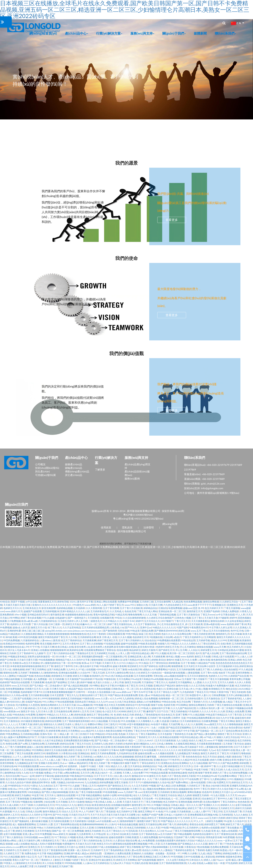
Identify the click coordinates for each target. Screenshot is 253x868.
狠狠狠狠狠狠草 (58, 650)
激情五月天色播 (202, 656)
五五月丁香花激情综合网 (54, 850)
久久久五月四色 (197, 686)
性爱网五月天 (223, 782)
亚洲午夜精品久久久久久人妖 (75, 611)
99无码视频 (177, 857)
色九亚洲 (105, 747)
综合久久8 (134, 673)
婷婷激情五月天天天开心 (180, 766)
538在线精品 (230, 740)
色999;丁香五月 (201, 789)
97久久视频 (160, 653)
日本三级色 (96, 711)
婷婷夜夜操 (174, 663)
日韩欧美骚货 (132, 837)
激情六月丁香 (215, 844)
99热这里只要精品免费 (142, 631)
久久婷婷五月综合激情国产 (160, 618)
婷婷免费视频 (106, 782)
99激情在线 (109, 679)
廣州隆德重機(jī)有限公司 (132, 531)
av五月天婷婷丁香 (167, 834)
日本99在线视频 (192, 857)
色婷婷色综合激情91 (203, 834)
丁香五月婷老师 (237, 692)
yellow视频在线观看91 (175, 676)
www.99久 (130, 605)
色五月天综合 (209, 757)
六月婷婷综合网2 (52, 828)
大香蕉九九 (245, 611)
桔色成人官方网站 (155, 747)
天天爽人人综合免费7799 (135, 773)
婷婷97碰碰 (86, 682)
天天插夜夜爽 (89, 640)
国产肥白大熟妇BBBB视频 (55, 792)
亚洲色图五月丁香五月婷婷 (117, 728)
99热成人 (146, 708)
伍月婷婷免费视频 (238, 773)
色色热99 (207, 792)
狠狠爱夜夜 (177, 666)
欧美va (85, 663)
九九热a (114, 863)
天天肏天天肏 (211, 618)
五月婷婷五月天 (226, 808)
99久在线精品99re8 (206, 776)
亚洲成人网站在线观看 (105, 602)
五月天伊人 (50, 795)
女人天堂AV (113, 834)
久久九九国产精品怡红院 (183, 708)
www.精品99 (87, 731)
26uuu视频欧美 (85, 705)
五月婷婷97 (97, 850)
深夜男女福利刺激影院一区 (41, 656)
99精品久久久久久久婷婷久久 (185, 644)
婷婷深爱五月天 (208, 650)
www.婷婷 (90, 605)
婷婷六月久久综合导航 (222, 789)
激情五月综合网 (133, 682)
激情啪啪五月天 (95, 769)
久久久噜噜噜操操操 (233, 724)
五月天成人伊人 (187, 689)
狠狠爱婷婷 (52, 753)
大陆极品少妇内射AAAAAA (70, 782)
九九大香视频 (112, 708)
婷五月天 (179, 779)
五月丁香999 (60, 786)
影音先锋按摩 (49, 608)
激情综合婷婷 (217, 621)
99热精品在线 (158, 695)
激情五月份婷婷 (93, 831)
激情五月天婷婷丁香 (62, 866)
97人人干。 (200, 821)
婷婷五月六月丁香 (136, 711)
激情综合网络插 (211, 602)
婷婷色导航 (63, 602)
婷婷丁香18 (240, 624)
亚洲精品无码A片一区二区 (68, 818)
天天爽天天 (136, 789)
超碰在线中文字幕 (161, 708)
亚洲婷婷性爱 (14, 631)
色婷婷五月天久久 (12, 608)
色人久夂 (185, 724)
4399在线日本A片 (105, 669)
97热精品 (188, 769)
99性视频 (98, 705)
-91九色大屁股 (217, 795)
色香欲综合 (38, 757)
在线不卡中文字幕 (185, 731)
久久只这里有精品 (72, 627)
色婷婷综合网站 (23, 750)
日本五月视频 (146, 686)
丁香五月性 (217, 811)
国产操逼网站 (60, 682)
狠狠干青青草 (205, 773)
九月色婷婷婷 (187, 692)
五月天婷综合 (135, 766)
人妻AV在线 (204, 660)
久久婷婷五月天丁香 (14, 853)
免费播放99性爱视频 (128, 602)
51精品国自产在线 (205, 663)
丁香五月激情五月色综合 (164, 795)
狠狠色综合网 (10, 673)
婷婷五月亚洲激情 (25, 831)
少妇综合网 (49, 802)
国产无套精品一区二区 (207, 731)
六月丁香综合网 (134, 857)
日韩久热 (211, 782)
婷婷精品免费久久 (232, 853)
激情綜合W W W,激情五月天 (146, 776)
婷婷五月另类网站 (70, 731)
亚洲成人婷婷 (235, 660)
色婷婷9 (160, 647)
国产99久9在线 (60, 815)
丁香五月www (208, 615)
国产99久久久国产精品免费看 (223, 763)
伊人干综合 (125, 863)
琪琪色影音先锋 (214, 837)
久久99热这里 (98, 834)
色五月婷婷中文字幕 (127, 811)
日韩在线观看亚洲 (116, 634)
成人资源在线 (208, 857)
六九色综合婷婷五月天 (175, 605)
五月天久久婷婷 (225, 682)
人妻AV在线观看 (197, 782)
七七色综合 (9, 705)
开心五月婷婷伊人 (191, 828)
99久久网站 (48, 702)
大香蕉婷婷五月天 (50, 840)
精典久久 (102, 757)
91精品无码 (121, 615)
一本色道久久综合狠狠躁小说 (100, 692)
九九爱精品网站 (218, 779)
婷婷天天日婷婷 (243, 808)
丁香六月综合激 (40, 624)
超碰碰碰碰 (128, 757)
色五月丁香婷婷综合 (71, 640)
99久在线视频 (128, 721)
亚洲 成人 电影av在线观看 (224, 831)
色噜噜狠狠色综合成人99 (16, 647)
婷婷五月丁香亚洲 (32, 850)
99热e (40, 828)
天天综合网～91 (150, 799)
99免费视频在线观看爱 (169, 640)
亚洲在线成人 (166, 799)
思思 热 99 (198, 608)
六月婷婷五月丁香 (196, 786)
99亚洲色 (127, 731)
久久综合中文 (239, 821)
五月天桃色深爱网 (143, 676)
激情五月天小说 (39, 627)
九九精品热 (177, 602)
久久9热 (73, 637)
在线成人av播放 (204, 863)
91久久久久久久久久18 (169, 750)
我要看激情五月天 (47, 602)
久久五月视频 (26, 769)
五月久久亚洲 (86, 828)
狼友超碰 (153, 863)
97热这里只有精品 (101, 857)
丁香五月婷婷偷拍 (178, 711)
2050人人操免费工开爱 (22, 866)
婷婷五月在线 (75, 750)
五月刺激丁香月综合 (233, 744)
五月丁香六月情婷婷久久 (131, 640)
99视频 (152, 786)
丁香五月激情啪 (232, 608)
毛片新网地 (21, 705)
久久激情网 (197, 724)
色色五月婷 (128, 715)
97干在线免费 (191, 779)
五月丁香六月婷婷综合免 (89, 840)
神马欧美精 (11, 637)
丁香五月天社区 (83, 744)
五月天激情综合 (212, 698)
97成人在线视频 (87, 669)
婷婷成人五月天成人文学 (40, 708)
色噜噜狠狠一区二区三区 (171, 698)
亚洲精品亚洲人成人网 (139, 656)
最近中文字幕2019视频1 (113, 686)
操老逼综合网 (242, 844)
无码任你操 (123, 631)
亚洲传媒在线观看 (68, 673)
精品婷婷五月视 (85, 763)
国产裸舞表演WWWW (166, 631)
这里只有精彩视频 (12, 834)
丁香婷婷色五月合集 (183, 734)
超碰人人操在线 (35, 747)
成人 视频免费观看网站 (24, 824)
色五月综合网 (183, 702)
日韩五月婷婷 (17, 740)
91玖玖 (26, 786)
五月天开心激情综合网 (117, 673)
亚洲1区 (197, 799)
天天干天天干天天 (103, 776)
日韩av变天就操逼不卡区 (191, 747)
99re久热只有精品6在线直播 (119, 676)
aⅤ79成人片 (210, 737)
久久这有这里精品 (234, 621)
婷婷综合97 (131, 705)
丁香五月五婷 (98, 673)
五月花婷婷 (79, 608)
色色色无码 (130, 611)
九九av (212, 750)
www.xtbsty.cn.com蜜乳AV (53, 766)
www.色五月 (133, 808)
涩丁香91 (204, 779)
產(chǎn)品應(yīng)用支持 (137, 466)
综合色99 (88, 689)
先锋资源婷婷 (41, 769)
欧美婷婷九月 (96, 676)
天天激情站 (147, 682)
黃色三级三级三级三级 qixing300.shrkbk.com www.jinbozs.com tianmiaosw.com (62, 631)
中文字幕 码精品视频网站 (89, 795)
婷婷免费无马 (112, 779)
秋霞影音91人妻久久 (200, 695)
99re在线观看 (133, 799)
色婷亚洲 (192, 773)
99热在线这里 (188, 640)
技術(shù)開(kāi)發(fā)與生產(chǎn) (47, 470)
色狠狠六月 (163, 644)
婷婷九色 (38, 724)
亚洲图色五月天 (235, 605)
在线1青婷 (226, 644)
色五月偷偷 (236, 634)
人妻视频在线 (211, 747)
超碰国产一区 (102, 760)
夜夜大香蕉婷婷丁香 (135, 747)
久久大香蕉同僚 (94, 608)
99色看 (165, 828)
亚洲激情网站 (37, 799)
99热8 (212, 692)
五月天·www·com (199, 818)
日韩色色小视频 (183, 618)
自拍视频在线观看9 (121, 805)
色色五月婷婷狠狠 (136, 828)
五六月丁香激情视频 (19, 799)
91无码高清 (131, 831)
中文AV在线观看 (147, 750)
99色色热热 (18, 715)
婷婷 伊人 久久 (144, 779)
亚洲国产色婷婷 (212, 611)
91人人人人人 (10, 724)
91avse (168, 831)
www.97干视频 (215, 740)
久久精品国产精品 (73, 689)
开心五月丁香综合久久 (113, 831)
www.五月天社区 (20, 686)
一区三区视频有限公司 (115, 656)
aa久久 (115, 821)
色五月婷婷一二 (52, 799)
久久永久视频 (125, 637)
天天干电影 (95, 663)
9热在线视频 (203, 847)
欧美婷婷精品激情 (178, 773)
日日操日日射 (168, 731)
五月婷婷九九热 (100, 744)
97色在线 (98, 679)
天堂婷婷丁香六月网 (184, 837)
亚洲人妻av (144, 695)
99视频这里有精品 (17, 656)
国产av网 (23, 744)
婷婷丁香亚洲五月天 (107, 640)
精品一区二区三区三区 (177, 695)
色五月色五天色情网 (114, 705)
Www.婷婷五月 (60, 834)
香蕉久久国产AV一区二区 (25, 860)
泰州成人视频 (173, 656)
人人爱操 (197, 682)
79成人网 (162, 766)
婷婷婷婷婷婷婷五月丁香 (172, 757)
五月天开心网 (87, 773)
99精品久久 (52, 715)
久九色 (25, 773)
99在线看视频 (110, 792)
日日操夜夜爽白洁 (113, 660)
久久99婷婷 (109, 769)
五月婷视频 (26, 679)
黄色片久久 (81, 724)
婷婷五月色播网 (214, 821)
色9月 (198, 653)
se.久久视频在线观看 (163, 753)
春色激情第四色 (219, 660)
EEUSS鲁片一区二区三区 (68, 656)
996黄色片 (78, 605)
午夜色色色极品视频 (127, 824)
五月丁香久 (197, 618)
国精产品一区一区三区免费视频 (68, 831)
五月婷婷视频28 (51, 611)
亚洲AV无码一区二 (49, 734)
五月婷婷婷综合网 (87, 637)
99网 (184, 853)
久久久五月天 (209, 682)
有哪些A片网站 (95, 724)
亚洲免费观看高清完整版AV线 (79, 740)
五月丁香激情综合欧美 (226, 834)
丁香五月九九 (71, 695)
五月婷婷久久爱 (45, 824)
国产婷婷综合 (151, 666)
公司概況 (40, 464)
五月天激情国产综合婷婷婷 (78, 679)
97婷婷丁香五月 (115, 605)
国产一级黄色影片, (77, 618)
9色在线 (37, 740)
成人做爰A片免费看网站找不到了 (20, 737)
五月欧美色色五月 (32, 608)
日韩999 (80, 692)
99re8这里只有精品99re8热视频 (147, 679)
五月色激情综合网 (63, 711)
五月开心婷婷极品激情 (238, 695)
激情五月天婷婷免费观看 (103, 753)
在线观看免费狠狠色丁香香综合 (100, 650)
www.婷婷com (123, 692)
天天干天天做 (90, 750)
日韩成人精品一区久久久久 (184, 805)
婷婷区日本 (40, 753)
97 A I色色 (158, 811)
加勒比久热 (142, 605)
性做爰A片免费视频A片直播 (220, 686)
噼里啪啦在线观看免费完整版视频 (130, 844)
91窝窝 (144, 808)
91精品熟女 (14, 634)
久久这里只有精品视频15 (229, 766)
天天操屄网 (174, 724)
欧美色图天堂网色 (68, 737)
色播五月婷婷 (212, 850)
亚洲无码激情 (150, 792)
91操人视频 (202, 689)
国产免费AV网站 (179, 782)
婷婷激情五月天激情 (61, 676)
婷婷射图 (244, 763)
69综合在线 (111, 734)
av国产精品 (168, 769)
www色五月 (99, 789)
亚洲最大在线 (45, 763)
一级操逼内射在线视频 (173, 673)
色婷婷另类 (169, 705)
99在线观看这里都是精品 (103, 718)
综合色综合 (150, 640)
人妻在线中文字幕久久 (17, 818)
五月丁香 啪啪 (188, 663)
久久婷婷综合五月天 (44, 805)
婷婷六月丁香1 (220, 773)
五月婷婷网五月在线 (104, 653)
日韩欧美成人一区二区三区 (125, 689)
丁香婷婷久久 (46, 860)
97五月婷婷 (184, 818)
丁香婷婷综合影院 (182, 850)
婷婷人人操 (210, 860)
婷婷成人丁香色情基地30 (147, 715)
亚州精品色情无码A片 (38, 615)
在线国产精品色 (33, 702)
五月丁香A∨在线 (209, 673)
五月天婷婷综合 (101, 863)
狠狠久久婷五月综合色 (228, 737)
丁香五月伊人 (138, 728)
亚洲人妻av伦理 (133, 850)
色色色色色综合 (194, 757)
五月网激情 (210, 637)
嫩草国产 (151, 711)
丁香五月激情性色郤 (89, 808)
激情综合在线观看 (66, 795)
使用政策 (106, 527)
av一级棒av (70, 763)
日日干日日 (162, 711)
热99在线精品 (166, 837)
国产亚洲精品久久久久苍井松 (111, 799)
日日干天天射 (240, 747)
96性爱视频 (229, 837)
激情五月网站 (145, 811)
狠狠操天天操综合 (27, 779)
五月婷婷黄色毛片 (100, 611)
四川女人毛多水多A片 (19, 650)
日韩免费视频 (218, 695)
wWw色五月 (71, 808)
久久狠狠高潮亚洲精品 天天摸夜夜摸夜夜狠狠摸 (45, 634)
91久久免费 (191, 660)
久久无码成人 (117, 611)
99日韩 (122, 724)
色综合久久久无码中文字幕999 (36, 815)
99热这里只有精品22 (216, 715)
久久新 (45, 689)
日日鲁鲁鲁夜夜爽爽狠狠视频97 (59, 692)
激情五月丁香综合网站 (98, 715)
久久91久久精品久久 (127, 663)
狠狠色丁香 (223, 734)
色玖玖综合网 (12, 776)
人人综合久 (194, 650)
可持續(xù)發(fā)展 (46, 475)
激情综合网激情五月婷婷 (201, 705)
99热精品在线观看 (158, 773)
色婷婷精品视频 (64, 608)
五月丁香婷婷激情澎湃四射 (76, 721)
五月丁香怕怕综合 (158, 663)
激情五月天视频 (62, 860)
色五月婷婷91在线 (226, 750)
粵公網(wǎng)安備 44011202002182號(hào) (138, 518)
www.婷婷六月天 (14, 611)
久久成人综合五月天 (234, 769)
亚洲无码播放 (38, 718)
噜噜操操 (246, 753)
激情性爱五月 (138, 805)
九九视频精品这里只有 (26, 763)
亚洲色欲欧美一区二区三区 (172, 611)
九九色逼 (206, 831)
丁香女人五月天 (69, 760)
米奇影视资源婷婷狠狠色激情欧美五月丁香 (32, 666)
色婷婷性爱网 (32, 644)
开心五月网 (181, 650)
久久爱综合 (119, 840)
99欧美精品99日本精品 (81, 776)
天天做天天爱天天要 (27, 660)
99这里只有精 (201, 769)
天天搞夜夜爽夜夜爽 (56, 718)
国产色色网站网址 (178, 808)
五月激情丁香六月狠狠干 (194, 679)
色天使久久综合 (101, 682)
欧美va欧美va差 (30, 621)
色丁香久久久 (55, 627)
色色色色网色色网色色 (124, 737)
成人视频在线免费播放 (154, 789)
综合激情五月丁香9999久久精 (217, 799)
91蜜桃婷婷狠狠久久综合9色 (156, 782)
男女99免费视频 (69, 857)
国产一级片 (120, 808)
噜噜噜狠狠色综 (78, 634)
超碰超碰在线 (186, 789)
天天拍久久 (132, 734)
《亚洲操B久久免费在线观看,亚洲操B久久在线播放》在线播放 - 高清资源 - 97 (142, 853)
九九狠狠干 (40, 653)
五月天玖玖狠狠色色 (219, 631)
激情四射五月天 (195, 611)
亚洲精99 (41, 715)
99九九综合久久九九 (66, 805)
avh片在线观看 (103, 821)
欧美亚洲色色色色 (101, 805)
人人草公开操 (117, 682)
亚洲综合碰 (172, 689)
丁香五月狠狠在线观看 (90, 792)
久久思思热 (34, 705)
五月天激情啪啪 (169, 844)
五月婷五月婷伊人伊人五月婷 (73, 621)
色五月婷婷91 (170, 802)
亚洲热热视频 (185, 802)
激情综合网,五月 (94, 728)
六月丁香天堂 (234, 715)
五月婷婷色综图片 (194, 698)
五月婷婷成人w (88, 757)
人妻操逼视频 (193, 673)
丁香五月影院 (78, 728)
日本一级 (198, 766)
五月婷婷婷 (163, 792)
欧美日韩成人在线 (64, 647)
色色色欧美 (243, 802)
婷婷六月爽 (216, 760)
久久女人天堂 (153, 828)
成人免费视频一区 (42, 679)
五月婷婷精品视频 (30, 734)
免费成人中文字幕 (53, 773)
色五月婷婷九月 (235, 647)
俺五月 (202, 740)
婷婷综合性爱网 (53, 721)
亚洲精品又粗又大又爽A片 (156, 857)
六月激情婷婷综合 (48, 621)
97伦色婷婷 (232, 863)
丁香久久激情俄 (68, 840)
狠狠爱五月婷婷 (201, 795)
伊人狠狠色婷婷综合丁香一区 (55, 663)
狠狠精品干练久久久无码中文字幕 (73, 660)
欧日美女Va (54, 857)
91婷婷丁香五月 (79, 860)
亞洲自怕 (163, 608)
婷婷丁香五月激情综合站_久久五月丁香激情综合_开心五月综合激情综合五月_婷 (148, 624)
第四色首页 (140, 757)
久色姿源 (164, 721)
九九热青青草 (84, 834)
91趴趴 (172, 669)
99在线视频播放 (46, 660)
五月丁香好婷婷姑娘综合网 (233, 653)
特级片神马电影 (199, 750)
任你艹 (179, 769)
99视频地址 (6, 757)
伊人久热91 (110, 824)
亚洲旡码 (186, 750)
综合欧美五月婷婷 (129, 834)
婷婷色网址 (183, 824)
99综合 (118, 618)
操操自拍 (237, 757)
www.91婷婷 (84, 857)
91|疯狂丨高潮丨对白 (99, 766)
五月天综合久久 (152, 621)
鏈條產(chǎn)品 (74, 464)
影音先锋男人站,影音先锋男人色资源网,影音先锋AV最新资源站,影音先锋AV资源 (115, 647)
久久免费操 (171, 747)
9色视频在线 (156, 637)
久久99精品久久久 (112, 621)
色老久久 (161, 689)
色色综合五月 (32, 760)
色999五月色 (237, 631)
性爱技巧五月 (244, 760)
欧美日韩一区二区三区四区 (181, 653)
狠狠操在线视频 (205, 647)
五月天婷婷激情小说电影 (82, 821)
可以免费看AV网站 (227, 776)
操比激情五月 (108, 860)
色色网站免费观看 (219, 847)
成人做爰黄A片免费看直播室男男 (95, 737)
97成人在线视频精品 (108, 847)
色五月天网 (11, 779)
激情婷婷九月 (223, 634)
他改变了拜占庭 (226, 673)
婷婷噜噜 (220, 857)
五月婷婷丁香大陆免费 (159, 718)
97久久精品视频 (196, 715)
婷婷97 (139, 621)
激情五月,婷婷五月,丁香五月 (215, 753)
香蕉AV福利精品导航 (104, 615)
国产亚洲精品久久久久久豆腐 (192, 844)
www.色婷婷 (227, 624)
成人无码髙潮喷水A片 (79, 718)
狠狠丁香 (19, 760)
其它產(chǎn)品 (74, 475)
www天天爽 (220, 647)
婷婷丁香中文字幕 (153, 769)
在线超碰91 (61, 618)
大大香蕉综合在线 (68, 753)
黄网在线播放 (194, 792)
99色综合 (200, 837)
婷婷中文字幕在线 (45, 776)
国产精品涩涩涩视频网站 (178, 728)
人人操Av (87, 863)
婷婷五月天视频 (81, 676)
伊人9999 (42, 698)
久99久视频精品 (235, 779)
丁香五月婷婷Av (228, 802)
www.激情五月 (46, 837)
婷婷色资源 (80, 715)
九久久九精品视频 (198, 763)
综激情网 (38, 802)
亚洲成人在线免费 (235, 711)
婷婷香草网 (54, 731)
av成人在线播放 (21, 844)
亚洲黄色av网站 (8, 840)
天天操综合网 (236, 847)
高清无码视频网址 (83, 789)
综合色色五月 (168, 715)
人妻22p (223, 728)
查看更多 (172, 220)
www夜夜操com (12, 711)
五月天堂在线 (199, 728)
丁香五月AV (139, 731)
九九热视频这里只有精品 (187, 753)
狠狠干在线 (157, 705)
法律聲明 (149, 527)
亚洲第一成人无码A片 (79, 850)
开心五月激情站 (188, 647)
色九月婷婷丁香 (72, 757)
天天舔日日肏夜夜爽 (48, 737)
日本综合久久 (196, 860)
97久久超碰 (48, 618)
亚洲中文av (146, 627)
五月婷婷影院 (226, 815)
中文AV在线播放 (70, 828)
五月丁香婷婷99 (25, 653)
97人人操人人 (242, 656)
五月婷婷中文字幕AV (108, 750)
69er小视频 (20, 615)
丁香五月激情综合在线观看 (228, 705)
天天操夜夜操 (24, 808)
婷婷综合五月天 (239, 782)
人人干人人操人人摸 (50, 760)
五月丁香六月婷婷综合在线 (60, 653)
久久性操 (14, 828)
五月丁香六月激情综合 (188, 615)
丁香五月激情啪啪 (153, 802)
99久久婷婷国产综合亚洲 (236, 676)
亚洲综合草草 (229, 760)
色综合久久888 (150, 850)
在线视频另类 (107, 618)
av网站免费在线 (71, 773)
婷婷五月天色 (72, 624)
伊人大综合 (48, 863)
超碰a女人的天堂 (21, 627)
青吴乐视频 (46, 644)
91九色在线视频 (128, 779)
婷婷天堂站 (232, 818)
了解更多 (100, 469)
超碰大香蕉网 (119, 666)
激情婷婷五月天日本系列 (29, 863)
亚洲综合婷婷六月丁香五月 (93, 695)
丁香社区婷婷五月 (210, 644)
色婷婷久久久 (215, 676)
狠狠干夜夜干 (132, 763)
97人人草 (240, 615)
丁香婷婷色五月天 (51, 728)
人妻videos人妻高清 (50, 640)
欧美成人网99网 (85, 837)
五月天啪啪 (61, 802)
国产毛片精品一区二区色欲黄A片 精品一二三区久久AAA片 (124, 740)
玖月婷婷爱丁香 (43, 866)
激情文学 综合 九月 (30, 711)
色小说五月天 (109, 711)
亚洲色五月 (34, 847)
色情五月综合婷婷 (88, 847)
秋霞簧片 (59, 863)
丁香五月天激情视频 (218, 679)
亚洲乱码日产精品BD (164, 686)
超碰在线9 (240, 718)
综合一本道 (219, 863)
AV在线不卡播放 (159, 724)
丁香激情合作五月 (84, 653)
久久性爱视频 (215, 702)
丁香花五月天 (201, 692)
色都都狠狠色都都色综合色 (79, 615)
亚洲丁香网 (181, 715)
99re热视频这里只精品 (135, 818)
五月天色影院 (165, 734)
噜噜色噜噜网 (135, 615)
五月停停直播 (176, 847)
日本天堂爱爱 (57, 695)
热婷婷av (138, 769)
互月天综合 (236, 734)
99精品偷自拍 (101, 837)
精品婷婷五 (135, 650)
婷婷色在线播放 (124, 769)
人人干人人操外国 (22, 757)
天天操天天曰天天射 (86, 844)
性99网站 (15, 618)
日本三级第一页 (56, 624)
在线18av (13, 789)
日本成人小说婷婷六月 (175, 815)
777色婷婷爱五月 (39, 731)
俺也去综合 (231, 689)
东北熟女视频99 (211, 802)
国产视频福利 (21, 821)
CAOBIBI (121, 711)
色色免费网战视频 (193, 602)
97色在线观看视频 (64, 702)
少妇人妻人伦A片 (122, 776)
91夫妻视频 (6, 811)
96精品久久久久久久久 (164, 627)
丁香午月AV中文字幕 (142, 692)
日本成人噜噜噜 (164, 744)
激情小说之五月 (29, 857)
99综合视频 (48, 818)
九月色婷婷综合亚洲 (127, 753)
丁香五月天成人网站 (147, 611)
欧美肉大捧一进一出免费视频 (132, 718)
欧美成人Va (118, 627)
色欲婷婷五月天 (141, 637)
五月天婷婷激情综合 (190, 721)
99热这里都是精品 (158, 808)
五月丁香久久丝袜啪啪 (91, 644)
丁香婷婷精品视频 (167, 615)
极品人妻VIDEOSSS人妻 (12, 702)
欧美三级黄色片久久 (130, 708)
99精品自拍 (175, 828)
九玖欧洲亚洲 (7, 795)
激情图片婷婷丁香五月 (148, 821)
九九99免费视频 (96, 779)
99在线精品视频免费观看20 (201, 718)
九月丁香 (42, 857)
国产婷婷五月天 (167, 650)
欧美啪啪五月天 (217, 689)
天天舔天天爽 (156, 605)
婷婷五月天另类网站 (126, 860)
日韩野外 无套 (178, 718)
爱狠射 (28, 740)
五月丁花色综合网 (228, 731)
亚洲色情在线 (146, 760)
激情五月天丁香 (62, 708)
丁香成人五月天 (88, 786)
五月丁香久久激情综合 (11, 837)
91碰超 (86, 818)
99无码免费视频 (11, 640)
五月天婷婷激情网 (186, 669)
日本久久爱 (47, 711)
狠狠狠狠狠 (54, 698)
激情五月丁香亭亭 (63, 666)
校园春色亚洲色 (234, 857)
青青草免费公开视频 (240, 679)
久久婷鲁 (192, 853)
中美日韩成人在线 (102, 802)
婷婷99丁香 (210, 766)
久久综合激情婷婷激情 (134, 618)
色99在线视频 (153, 731)
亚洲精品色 (84, 753)
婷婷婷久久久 (227, 805)
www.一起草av (225, 840)
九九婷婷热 (128, 698)
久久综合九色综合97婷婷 (18, 782)
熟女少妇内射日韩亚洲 (217, 786)
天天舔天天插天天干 (133, 802)
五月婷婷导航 (203, 640)
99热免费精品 (13, 734)
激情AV (170, 660)
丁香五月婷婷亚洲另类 (203, 634)
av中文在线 (31, 602)
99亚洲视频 (14, 692)
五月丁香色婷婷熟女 (114, 850)
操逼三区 (143, 634)
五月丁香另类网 (111, 608)
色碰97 (84, 766)
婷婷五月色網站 (23, 795)
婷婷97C (57, 644)
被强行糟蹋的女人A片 (144, 744)
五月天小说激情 (76, 802)
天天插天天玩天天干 (79, 815)
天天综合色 (114, 721)
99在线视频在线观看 (28, 766)
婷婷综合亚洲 (67, 744)
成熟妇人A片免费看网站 (155, 669)
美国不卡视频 (18, 602)
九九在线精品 (91, 782)
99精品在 (100, 734)
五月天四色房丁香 (233, 811)
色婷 (164, 776)
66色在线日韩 (135, 669)
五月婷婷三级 (147, 602)
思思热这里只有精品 (85, 702)
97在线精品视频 (112, 644)
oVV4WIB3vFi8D (243, 792)
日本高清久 (25, 718)
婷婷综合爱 (96, 853)
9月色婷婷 (193, 711)
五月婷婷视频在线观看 (118, 789)
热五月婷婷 (155, 634)
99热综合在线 (168, 702)
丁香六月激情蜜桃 (17, 747)
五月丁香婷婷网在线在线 (66, 824)
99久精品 (143, 663)
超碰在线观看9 (77, 747)
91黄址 (34, 786)
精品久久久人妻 (119, 766)
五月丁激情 (121, 669)
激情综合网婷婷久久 (51, 705)
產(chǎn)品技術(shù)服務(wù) (137, 473)
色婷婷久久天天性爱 (20, 624)
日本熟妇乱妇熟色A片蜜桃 (231, 650)
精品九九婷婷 (185, 795)
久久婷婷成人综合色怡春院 (224, 669)
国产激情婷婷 (110, 631)
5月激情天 (235, 753)
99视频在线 (26, 802)
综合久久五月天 (70, 811)
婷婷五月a (58, 763)
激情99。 (162, 860)
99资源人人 (9, 863)
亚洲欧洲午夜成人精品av (76, 853)
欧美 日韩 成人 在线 (107, 637)
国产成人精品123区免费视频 (171, 786)
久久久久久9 (206, 711)
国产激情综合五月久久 (119, 786)
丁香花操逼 (110, 811)
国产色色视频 (107, 808)
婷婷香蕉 (82, 779)
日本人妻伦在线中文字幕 (86, 666)
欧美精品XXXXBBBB (14, 644)
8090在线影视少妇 (127, 795)
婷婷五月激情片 (150, 650)
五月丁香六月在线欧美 (131, 608)
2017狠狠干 (167, 621)
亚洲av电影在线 (212, 624)
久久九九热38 (114, 757)
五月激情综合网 (36, 744)
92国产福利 (182, 627)
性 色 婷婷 (116, 715)
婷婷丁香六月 (96, 811)
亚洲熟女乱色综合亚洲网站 (175, 763)
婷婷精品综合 (150, 608)
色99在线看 (144, 705)
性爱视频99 (68, 844)
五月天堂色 (77, 708)
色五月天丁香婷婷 (96, 634)
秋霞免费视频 (175, 608)
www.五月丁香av (199, 631)
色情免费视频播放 (15, 689)
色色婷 (49, 682)
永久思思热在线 (147, 689)
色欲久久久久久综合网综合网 (176, 634)
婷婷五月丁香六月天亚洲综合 (202, 808)
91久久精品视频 (11, 857)
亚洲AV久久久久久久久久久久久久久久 (52, 605)
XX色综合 (5, 602)
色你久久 (193, 740)
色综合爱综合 (235, 728)
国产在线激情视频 (147, 860)
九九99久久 (72, 669)
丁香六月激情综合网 (163, 779)
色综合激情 (122, 650)
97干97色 (35, 647)
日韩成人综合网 (34, 811)
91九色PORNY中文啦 (42, 808)
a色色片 (178, 637)
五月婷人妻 (73, 682)
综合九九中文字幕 (225, 718)
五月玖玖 (107, 840)
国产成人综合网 (210, 653)
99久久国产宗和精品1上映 (32, 789)
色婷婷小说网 (109, 795)
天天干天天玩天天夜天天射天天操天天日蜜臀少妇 (116, 815)
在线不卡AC (129, 621)
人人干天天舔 (20, 708)
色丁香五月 (132, 686)
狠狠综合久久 (50, 724)
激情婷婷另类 (226, 747)
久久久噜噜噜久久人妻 (147, 721)
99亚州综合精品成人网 (142, 653)
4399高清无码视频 (27, 637)
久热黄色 (59, 808)
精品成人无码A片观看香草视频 (46, 844)
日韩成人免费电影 (230, 611)
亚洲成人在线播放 (40, 650)
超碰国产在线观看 (33, 611)
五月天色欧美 (196, 624)
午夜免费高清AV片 (199, 627)
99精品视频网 (184, 834)
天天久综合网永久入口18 (151, 831)
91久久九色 (19, 811)
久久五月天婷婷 (139, 786)
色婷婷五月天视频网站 (180, 682)
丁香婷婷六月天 (199, 702)
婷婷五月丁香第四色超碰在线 (162, 818)
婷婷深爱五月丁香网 (214, 824)
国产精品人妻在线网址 (205, 734)
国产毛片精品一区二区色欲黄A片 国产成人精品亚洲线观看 (59, 686)
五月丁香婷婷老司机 (231, 698)
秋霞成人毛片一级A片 (231, 850)
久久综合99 (84, 673)
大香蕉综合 (190, 847)
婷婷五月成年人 (66, 724)
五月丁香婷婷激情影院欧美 (173, 863)
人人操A (246, 698)
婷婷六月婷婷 (115, 744)
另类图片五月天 (33, 689)
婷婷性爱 (197, 802)
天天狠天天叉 (109, 663)
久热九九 (10, 728)
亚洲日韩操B (117, 747)
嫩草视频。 (153, 757)
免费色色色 (30, 853)
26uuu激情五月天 (212, 724)
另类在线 (158, 676)
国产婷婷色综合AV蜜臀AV (62, 769)
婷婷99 (233, 618)
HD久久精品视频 (99, 721)
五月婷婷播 (58, 679)
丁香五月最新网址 (148, 734)
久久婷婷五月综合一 (230, 602)
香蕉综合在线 (196, 824)
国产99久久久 (132, 627)
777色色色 (228, 844)
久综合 (248, 647)
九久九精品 (182, 740)
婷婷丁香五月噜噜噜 (130, 847)
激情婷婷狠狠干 (128, 821)
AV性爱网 (30, 715)
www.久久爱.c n (103, 698)
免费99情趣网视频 (129, 750)
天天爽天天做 (25, 724)
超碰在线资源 (61, 776)
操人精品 (228, 702)
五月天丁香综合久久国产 (166, 692)
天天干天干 (134, 782)
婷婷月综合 (172, 789)
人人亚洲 (117, 802)
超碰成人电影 (224, 757)
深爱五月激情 (121, 782)
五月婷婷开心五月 (12, 850)
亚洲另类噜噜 (242, 673)
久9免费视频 (14, 621)
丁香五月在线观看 (24, 753)
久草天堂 (5, 666)
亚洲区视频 (233, 640)
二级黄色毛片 (95, 621)
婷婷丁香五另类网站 (36, 669)
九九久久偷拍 (240, 815)
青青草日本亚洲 (28, 828)
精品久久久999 (219, 640)
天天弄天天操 (69, 705)
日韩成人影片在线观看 (223, 656)
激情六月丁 (35, 818)
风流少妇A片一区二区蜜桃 (108, 773)
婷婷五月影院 (189, 776)
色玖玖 (3, 650)
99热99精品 (132, 634)
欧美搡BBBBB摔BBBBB (92, 824)
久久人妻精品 (165, 850)
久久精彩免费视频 (149, 837)
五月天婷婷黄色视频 (39, 695)
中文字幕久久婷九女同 (221, 627)
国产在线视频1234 (27, 698)
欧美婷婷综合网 (75, 650)
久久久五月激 (150, 615)
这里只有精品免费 (56, 669)
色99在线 (76, 663)
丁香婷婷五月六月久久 (148, 737)
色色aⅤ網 (81, 769)
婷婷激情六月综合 (185, 840)
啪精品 (89, 802)
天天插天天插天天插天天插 (17, 605)
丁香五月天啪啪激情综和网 (186, 831)
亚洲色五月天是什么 (223, 792)
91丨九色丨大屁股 (156, 728)
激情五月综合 (84, 805)
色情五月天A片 (104, 844)
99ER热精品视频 (73, 863)
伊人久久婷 (219, 711)
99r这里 (227, 821)
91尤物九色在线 (140, 863)
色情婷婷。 (74, 766)
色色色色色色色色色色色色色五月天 (234, 663)
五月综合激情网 (162, 602)
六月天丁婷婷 (26, 805)
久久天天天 (231, 795)
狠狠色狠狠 (97, 660)
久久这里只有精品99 (178, 860)
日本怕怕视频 (30, 837)
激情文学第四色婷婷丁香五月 (53, 637)
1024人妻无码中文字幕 (81, 602)
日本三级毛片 (110, 724)
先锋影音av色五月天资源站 (26, 663)
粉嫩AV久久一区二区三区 (93, 624)
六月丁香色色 (174, 776)
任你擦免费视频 (209, 721)
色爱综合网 (165, 666)
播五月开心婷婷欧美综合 (153, 660)
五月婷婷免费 (52, 744)
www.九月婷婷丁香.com (130, 792)
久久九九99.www (105, 702)
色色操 (122, 734)
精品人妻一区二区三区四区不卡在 (77, 734)
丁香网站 (217, 853)
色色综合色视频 (42, 676)
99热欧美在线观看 (147, 644)
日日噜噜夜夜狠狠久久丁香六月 (110, 828)
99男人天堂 (154, 844)
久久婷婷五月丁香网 (94, 708)
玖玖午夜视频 (36, 773)
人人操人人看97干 (201, 811)
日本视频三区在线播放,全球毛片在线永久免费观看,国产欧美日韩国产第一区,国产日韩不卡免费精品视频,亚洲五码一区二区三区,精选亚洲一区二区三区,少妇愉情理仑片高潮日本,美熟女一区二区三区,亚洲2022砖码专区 (123, 547)
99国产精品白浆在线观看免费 (122, 695)
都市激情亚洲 (57, 615)
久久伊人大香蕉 (242, 682)
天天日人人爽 (66, 715)
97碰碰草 (224, 618)
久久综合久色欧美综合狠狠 (108, 731)
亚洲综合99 (95, 860)
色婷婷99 (102, 786)
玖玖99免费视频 (43, 834)
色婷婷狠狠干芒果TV (31, 692)
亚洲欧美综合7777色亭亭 (166, 760)
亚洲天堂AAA (93, 747)
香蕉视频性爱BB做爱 (92, 656)
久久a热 (191, 863)
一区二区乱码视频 (182, 799)
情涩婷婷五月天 (135, 666)
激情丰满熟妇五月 (52, 811)
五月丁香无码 (12, 802)
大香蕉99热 (222, 692)
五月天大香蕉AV (71, 644)
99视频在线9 (117, 763)
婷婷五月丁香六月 (235, 824)
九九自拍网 (67, 799)
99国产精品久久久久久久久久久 (177, 821)
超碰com (187, 608)
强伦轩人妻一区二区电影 (221, 708)
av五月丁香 (9, 831)
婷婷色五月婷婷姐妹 (71, 698)
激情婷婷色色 (51, 673)
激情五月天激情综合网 (150, 824)
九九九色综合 (45, 786)
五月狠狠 (66, 728)
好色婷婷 (128, 744)
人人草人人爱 (122, 653)
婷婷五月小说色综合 (151, 673)
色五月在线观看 (201, 760)
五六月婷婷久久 (48, 847)
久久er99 (117, 698)
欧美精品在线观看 (169, 737)
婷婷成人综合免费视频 (146, 698)
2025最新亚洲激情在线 (32, 721)
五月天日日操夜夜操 (165, 740)
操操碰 (72, 834)
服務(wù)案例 (132, 478)
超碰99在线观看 (129, 644)
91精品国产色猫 (25, 676)
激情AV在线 (182, 686)
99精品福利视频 (11, 679)
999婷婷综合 (14, 786)
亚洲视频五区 (219, 605)
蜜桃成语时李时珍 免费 (44, 782)
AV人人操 (101, 605)
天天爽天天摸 (56, 689)
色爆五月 (179, 660)
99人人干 (83, 811)
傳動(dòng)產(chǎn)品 (77, 471)
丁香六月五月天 (182, 621)
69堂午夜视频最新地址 (138, 724)
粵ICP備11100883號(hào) (138, 515)
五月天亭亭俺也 (43, 831)
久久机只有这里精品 (125, 702)
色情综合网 (11, 744)
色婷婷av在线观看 (210, 828)
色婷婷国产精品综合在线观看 (15, 682)
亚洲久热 (73, 792)
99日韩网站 (182, 705)
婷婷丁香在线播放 (230, 828)
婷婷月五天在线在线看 (56, 750)
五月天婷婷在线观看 (59, 821)
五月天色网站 (123, 679)
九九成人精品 (205, 853)
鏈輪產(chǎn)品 (74, 468)
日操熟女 (174, 721)
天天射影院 (93, 618)
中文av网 (239, 789)
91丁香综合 (60, 837)
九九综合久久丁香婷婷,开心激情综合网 (57, 779)
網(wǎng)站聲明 (170, 526)
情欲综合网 (131, 840)
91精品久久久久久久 (206, 840)
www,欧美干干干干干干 (199, 605)
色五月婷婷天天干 (214, 608)
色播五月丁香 (202, 669)
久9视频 (71, 837)
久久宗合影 (212, 728)
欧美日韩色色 (118, 857)
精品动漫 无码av (173, 679)
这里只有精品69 (131, 660)
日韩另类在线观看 (20, 731)
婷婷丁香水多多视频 (31, 618)
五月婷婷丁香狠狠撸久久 (30, 673)
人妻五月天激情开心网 (28, 840)
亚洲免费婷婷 (7, 615)
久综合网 (168, 637)
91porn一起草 (27, 776)
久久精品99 (186, 760)
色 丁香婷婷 (198, 850)
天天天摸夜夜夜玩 (200, 621)
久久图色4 (202, 708)
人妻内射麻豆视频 (38, 821)
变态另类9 (5, 686)
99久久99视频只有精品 (158, 805)
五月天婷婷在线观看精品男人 (96, 627)
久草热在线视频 (102, 689)
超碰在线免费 (145, 753)
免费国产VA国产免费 (152, 815)
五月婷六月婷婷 (217, 818)
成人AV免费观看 (146, 840)
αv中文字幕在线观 (225, 615)
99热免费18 (105, 666)
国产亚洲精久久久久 (209, 805)
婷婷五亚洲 (184, 631)
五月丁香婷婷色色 (148, 834)
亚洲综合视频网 (178, 792)
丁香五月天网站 (227, 721)
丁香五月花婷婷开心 (193, 637)
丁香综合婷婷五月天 (150, 763)
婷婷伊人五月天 (81, 711)
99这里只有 (37, 795)
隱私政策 (127, 527)
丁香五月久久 (161, 682)
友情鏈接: (111, 531)
